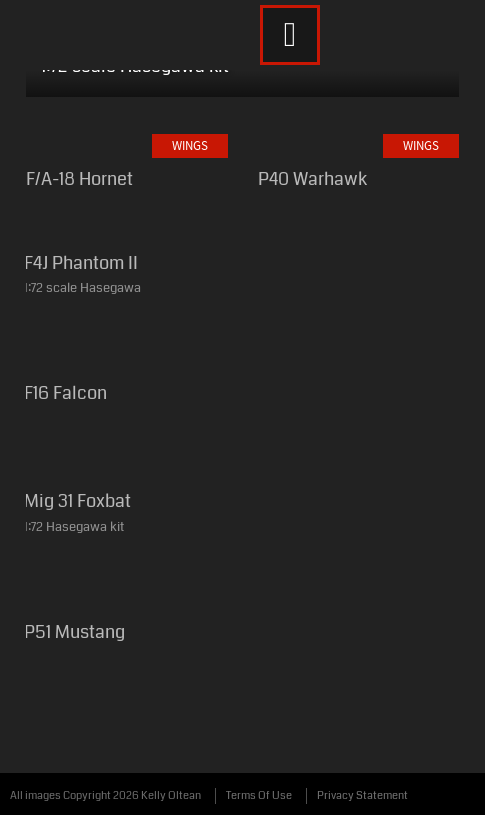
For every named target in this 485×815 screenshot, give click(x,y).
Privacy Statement (362, 795)
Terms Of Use (259, 795)
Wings (190, 145)
